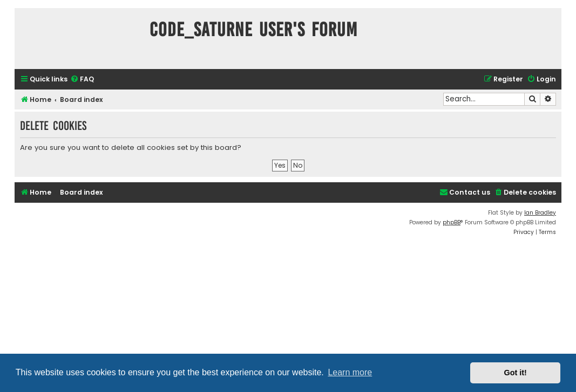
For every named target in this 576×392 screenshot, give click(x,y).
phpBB (452, 222)
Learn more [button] (350, 372)
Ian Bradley (540, 213)
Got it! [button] (516, 373)
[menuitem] (82, 80)
